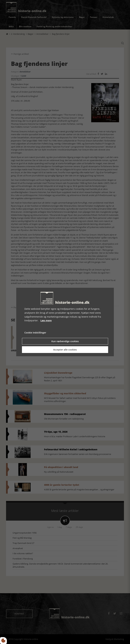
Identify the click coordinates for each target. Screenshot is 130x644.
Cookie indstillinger (35, 333)
